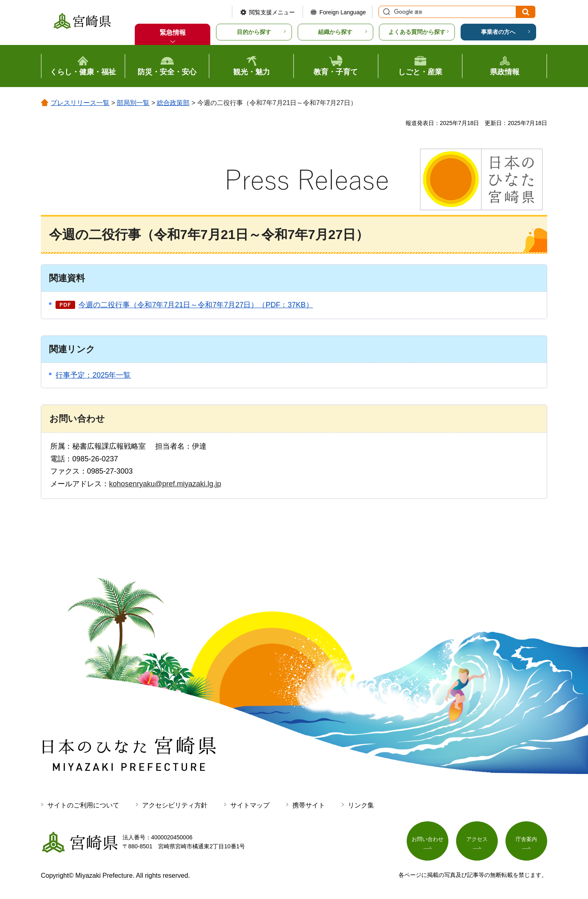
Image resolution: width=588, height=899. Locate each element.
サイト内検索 (385, 12)
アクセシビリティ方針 (175, 805)
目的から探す (254, 32)
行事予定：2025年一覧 (93, 375)
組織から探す (335, 32)
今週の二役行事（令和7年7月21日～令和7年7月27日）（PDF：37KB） (196, 305)
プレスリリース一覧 (80, 103)
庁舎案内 (526, 840)
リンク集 (361, 805)
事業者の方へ (498, 32)
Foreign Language (343, 12)
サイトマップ (250, 805)
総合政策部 (173, 103)
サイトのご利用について (83, 805)
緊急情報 (173, 32)
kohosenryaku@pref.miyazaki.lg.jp (165, 484)
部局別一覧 (133, 103)
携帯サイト (309, 805)
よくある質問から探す (417, 32)
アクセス (477, 840)
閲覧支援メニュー (272, 12)
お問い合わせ (428, 840)
